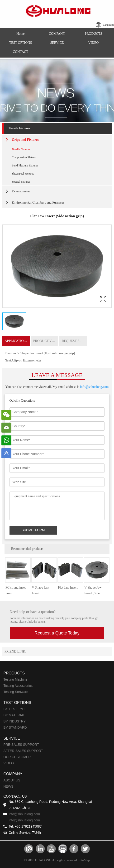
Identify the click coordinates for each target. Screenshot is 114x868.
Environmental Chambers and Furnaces (38, 202)
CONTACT (21, 52)
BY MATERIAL (14, 715)
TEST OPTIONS (20, 43)
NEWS (8, 786)
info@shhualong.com (94, 387)
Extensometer (21, 191)
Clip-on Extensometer (27, 360)
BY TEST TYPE (15, 709)
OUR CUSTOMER (17, 757)
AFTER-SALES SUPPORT (23, 751)
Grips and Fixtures (25, 140)
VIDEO (94, 43)
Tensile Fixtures (19, 128)
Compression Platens (24, 157)
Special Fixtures (21, 182)
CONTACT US (15, 796)
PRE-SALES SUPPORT (21, 745)
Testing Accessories (18, 686)
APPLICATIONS (16, 341)
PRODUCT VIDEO (46, 341)
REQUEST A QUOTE (74, 341)
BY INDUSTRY (14, 721)
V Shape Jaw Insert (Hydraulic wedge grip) (46, 353)
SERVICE (57, 43)
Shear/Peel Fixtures (23, 174)
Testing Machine (15, 679)
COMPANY (57, 34)
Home (20, 34)
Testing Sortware (16, 692)
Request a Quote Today (57, 633)
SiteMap (84, 860)
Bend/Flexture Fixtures (25, 166)
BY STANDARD (15, 727)
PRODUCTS (93, 34)
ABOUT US (12, 780)
